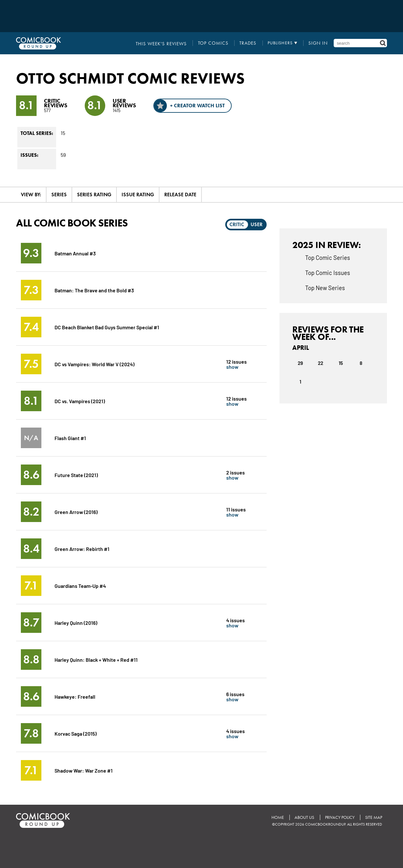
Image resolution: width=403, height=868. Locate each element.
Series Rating (94, 195)
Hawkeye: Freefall (75, 696)
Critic (237, 224)
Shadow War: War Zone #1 (84, 770)
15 (341, 363)
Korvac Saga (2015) (76, 733)
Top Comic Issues (328, 272)
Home (277, 817)
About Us (304, 817)
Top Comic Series (328, 257)
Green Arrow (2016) (76, 512)
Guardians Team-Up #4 (80, 585)
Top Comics (217, 43)
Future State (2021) (76, 475)
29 (300, 363)
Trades (250, 43)
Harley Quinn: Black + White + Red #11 (96, 659)
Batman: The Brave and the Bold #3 (94, 290)
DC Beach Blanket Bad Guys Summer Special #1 (107, 327)
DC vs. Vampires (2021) (80, 401)
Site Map (374, 817)
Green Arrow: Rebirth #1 (82, 549)
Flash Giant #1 (70, 438)
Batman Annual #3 (75, 253)
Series (59, 195)
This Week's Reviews (169, 43)
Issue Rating (138, 195)
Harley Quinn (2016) (76, 622)
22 (321, 363)
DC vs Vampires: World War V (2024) (94, 364)
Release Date (180, 195)
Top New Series (325, 288)
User (257, 224)
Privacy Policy (339, 817)
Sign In (319, 43)
